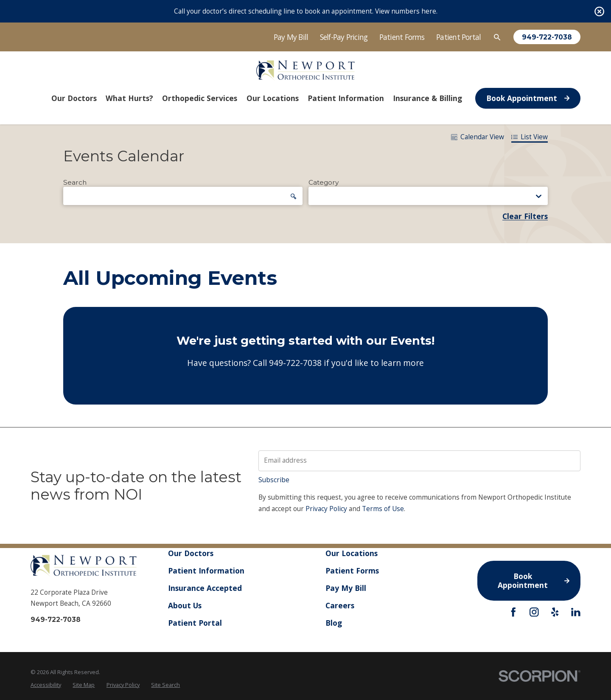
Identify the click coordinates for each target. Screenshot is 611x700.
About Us (185, 605)
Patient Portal (458, 37)
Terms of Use (383, 509)
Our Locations (352, 553)
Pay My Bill (291, 37)
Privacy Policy (326, 509)
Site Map (84, 685)
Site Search (165, 685)
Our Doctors (191, 553)
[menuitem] (46, 685)
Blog (334, 623)
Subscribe (274, 480)
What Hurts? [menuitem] (129, 98)
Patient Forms (402, 37)
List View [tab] (530, 137)
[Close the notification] (599, 11)
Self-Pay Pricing (344, 37)
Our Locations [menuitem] (273, 98)
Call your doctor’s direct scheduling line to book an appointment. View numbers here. (306, 11)
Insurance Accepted (205, 588)
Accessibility (46, 685)
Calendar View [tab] (478, 137)
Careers (340, 605)
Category (324, 183)
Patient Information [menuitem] (346, 98)
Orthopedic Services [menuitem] (200, 98)
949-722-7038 (547, 37)
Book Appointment (528, 98)
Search (75, 183)
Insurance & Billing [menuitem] (427, 98)
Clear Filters (525, 216)
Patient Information (206, 571)
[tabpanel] (305, 276)
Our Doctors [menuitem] (74, 98)
